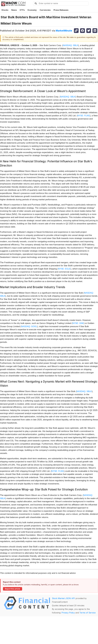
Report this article (13, 589)
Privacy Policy (68, 613)
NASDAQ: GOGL (29, 326)
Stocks (5, 10)
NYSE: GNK (78, 323)
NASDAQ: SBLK (71, 45)
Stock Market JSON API (63, 598)
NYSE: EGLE (64, 269)
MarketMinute (64, 31)
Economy (32, 10)
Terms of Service (87, 613)
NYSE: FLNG (84, 116)
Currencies (45, 10)
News (14, 10)
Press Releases (61, 10)
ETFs (22, 10)
